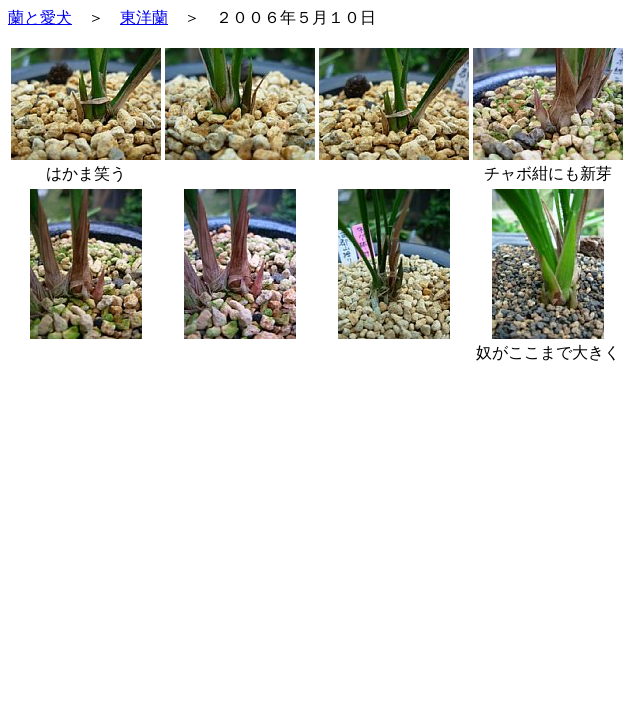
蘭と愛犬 (40, 17)
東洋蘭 (144, 17)
